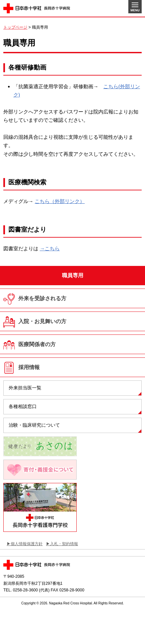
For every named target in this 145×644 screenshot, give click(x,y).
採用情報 (29, 367)
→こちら (50, 248)
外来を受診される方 (42, 298)
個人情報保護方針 (27, 544)
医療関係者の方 (37, 344)
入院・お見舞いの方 (42, 321)
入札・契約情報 (64, 544)
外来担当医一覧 (25, 388)
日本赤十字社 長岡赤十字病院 (37, 8)
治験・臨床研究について (34, 425)
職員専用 (73, 275)
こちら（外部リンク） (60, 201)
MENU (135, 7)
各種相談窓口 (23, 406)
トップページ (15, 27)
